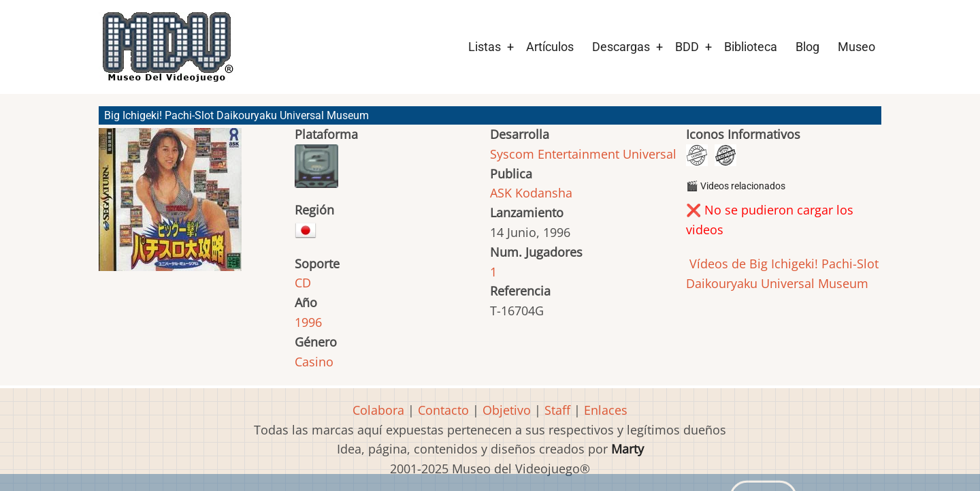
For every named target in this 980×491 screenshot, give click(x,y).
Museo (856, 47)
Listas (485, 47)
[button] (170, 206)
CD (303, 283)
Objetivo (507, 410)
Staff (557, 410)
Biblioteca (751, 47)
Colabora (378, 410)
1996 (308, 322)
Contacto (443, 410)
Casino (314, 362)
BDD (687, 47)
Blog (807, 47)
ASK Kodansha (531, 193)
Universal (650, 154)
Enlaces (606, 410)
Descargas (621, 47)
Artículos (550, 47)
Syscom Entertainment (555, 154)
